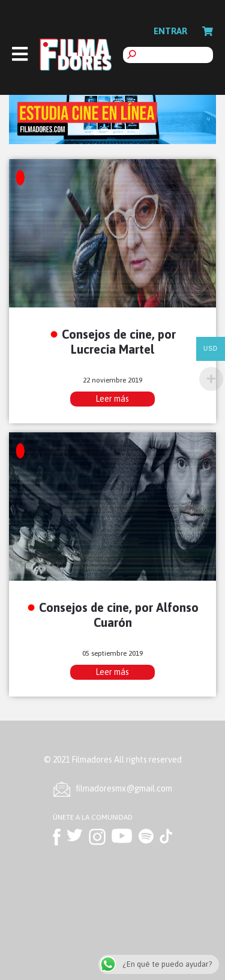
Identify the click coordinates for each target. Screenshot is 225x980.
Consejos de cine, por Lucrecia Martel (119, 342)
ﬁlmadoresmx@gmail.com (124, 788)
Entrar (170, 31)
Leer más (112, 399)
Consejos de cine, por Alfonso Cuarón (119, 615)
